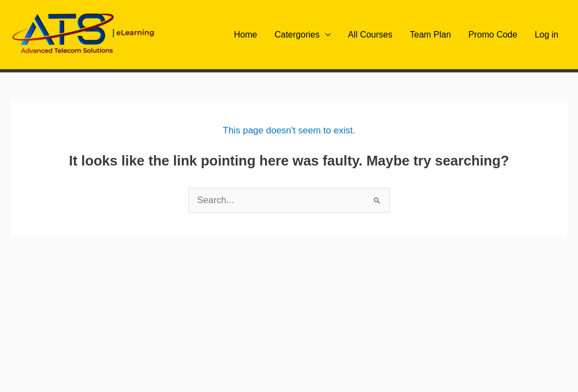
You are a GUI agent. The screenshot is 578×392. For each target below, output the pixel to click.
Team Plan (431, 35)
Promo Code (493, 35)
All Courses (370, 35)
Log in (546, 35)
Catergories (297, 35)
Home (246, 35)
